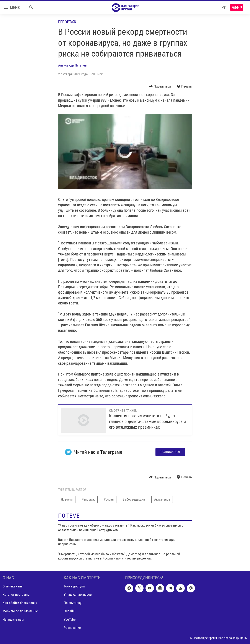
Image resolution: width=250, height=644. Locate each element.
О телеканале (13, 586)
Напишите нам (13, 619)
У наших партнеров (78, 594)
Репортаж (67, 22)
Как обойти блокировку (20, 603)
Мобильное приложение (20, 611)
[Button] (160, 87)
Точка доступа (74, 586)
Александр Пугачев (72, 65)
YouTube (70, 619)
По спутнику (73, 603)
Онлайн (69, 611)
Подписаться (170, 452)
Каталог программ (16, 594)
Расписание (72, 627)
